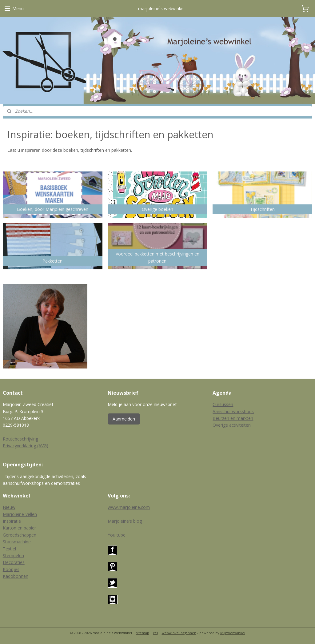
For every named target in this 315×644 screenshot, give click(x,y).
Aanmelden (124, 419)
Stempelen (13, 555)
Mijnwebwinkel (233, 633)
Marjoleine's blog (125, 521)
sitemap (143, 633)
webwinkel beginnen (179, 633)
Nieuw (9, 507)
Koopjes (11, 569)
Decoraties (14, 562)
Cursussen (223, 404)
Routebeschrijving (20, 439)
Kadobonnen (16, 576)
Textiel (9, 549)
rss (156, 633)
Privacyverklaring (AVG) (26, 446)
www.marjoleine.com (129, 507)
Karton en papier (19, 528)
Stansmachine (17, 542)
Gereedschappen (20, 535)
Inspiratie (12, 521)
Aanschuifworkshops (233, 411)
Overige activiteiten (232, 425)
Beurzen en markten (233, 418)
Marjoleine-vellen (20, 514)
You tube (117, 535)
